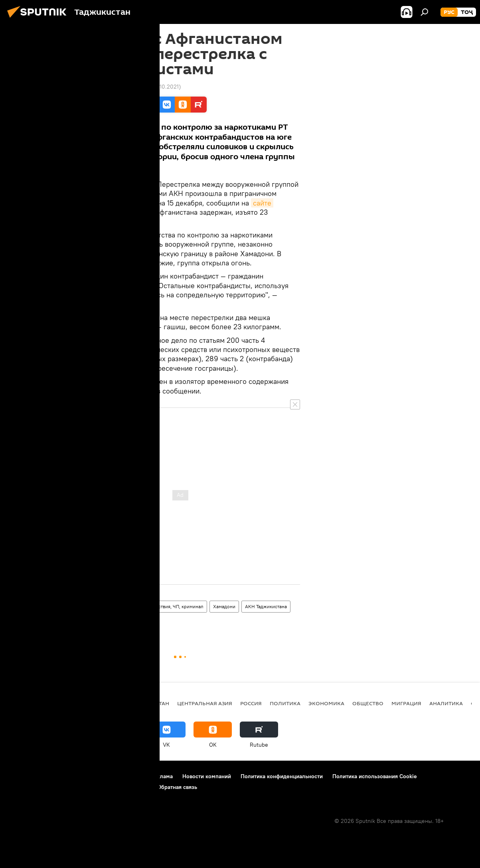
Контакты (57, 776)
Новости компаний (207, 776)
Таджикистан (78, 606)
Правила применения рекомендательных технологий (78, 787)
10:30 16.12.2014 (81, 87)
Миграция (406, 703)
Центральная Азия (205, 703)
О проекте (22, 776)
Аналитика (446, 703)
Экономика (326, 703)
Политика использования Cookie (375, 776)
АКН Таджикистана (266, 606)
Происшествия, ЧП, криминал (171, 606)
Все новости (116, 606)
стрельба (74, 622)
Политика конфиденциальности (282, 776)
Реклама (162, 776)
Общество (368, 703)
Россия (251, 703)
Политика (285, 703)
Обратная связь (177, 787)
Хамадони (224, 606)
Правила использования (110, 776)
